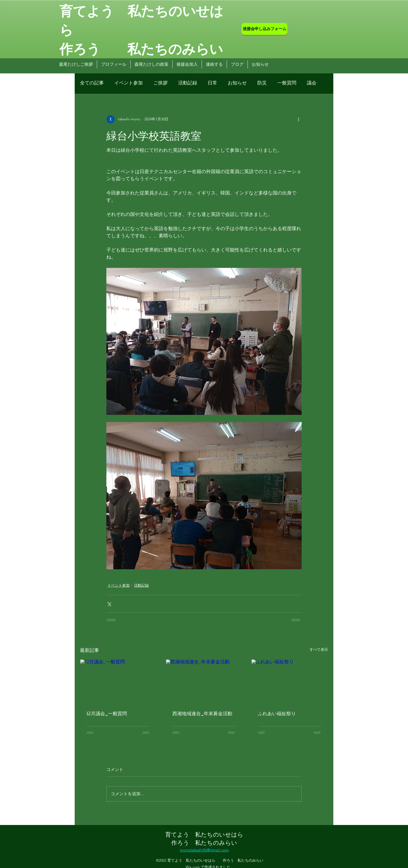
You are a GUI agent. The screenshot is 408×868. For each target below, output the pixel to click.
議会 (312, 83)
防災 (262, 83)
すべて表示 (319, 649)
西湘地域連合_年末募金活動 (202, 713)
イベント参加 (129, 83)
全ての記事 (92, 83)
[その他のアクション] (298, 119)
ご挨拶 (160, 83)
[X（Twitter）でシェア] (109, 604)
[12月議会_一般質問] (118, 681)
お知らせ (237, 83)
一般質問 (287, 83)
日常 (212, 83)
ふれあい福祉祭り (277, 713)
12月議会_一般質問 (107, 713)
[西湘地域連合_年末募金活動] (204, 681)
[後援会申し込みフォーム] (264, 29)
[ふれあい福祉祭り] (290, 681)
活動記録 (188, 83)
